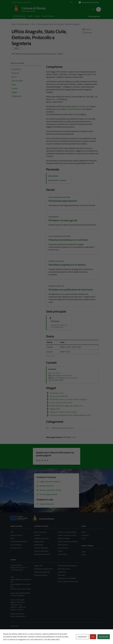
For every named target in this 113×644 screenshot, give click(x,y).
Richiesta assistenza (41, 575)
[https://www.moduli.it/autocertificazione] (72, 428)
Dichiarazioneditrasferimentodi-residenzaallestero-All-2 (70, 415)
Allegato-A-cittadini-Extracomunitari (63, 412)
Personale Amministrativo (19, 542)
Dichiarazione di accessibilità (67, 578)
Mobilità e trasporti (64, 538)
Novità (30, 16)
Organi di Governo (16, 535)
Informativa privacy (64, 569)
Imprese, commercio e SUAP (67, 535)
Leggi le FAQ (38, 566)
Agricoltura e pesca (40, 532)
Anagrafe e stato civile (56, 261)
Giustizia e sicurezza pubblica (67, 532)
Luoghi (84, 552)
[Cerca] (98, 9)
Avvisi (83, 538)
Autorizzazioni (54, 217)
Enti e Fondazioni (16, 545)
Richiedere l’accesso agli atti (63, 220)
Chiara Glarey (53, 176)
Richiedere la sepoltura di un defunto (67, 265)
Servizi (37, 16)
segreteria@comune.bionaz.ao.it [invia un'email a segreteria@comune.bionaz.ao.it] (60, 375)
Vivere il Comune (48, 16)
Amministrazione (19, 16)
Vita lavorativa (62, 554)
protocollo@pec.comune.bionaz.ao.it (69, 109)
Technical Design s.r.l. (24, 638)
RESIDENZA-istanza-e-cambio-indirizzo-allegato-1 (69, 399)
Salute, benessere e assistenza (59, 197)
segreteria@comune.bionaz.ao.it (78, 106)
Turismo (60, 551)
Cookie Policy (62, 572)
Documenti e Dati (16, 548)
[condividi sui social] (86, 29)
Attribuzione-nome (57, 393)
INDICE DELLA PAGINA (25, 63)
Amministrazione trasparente (67, 566)
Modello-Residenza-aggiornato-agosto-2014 (66, 406)
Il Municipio (55, 321)
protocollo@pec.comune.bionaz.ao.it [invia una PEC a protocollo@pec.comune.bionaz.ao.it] (66, 378)
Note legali (61, 575)
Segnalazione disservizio (42, 572)
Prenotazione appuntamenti (63, 201)
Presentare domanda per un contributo (68, 240)
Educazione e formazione (42, 554)
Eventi (84, 555)
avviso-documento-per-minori (61, 402)
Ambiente (37, 535)
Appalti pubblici (39, 542)
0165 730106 (54, 373)
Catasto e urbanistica (41, 548)
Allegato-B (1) (55, 409)
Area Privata (14, 626)
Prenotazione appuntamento (43, 569)
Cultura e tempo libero (41, 551)
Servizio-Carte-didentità (59, 396)
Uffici (12, 532)
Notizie (84, 532)
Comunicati (85, 535)
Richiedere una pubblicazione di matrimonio (71, 290)
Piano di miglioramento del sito (68, 581)
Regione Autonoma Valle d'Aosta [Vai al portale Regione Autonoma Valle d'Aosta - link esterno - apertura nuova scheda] (21, 2)
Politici (12, 538)
